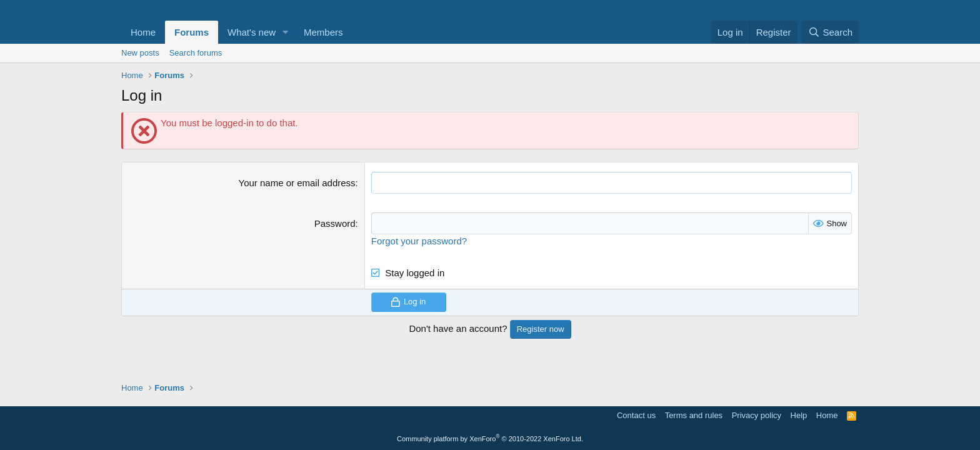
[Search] (830, 32)
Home (143, 32)
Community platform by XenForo (490, 439)
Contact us (636, 415)
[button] (286, 32)
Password (335, 223)
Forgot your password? (419, 241)
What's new (252, 32)
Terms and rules (694, 415)
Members (323, 32)
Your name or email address (297, 183)
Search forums (196, 53)
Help (799, 415)
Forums (192, 32)
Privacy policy (757, 415)
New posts (140, 53)
